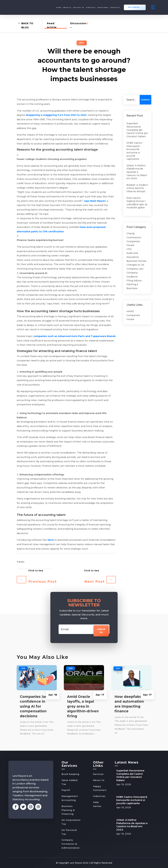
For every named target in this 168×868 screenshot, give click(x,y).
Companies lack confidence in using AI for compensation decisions (35, 706)
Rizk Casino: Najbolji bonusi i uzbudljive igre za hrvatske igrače (137, 203)
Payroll (66, 790)
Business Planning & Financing (68, 810)
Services (77, 7)
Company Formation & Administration (71, 844)
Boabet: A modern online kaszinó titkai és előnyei (137, 188)
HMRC (130, 311)
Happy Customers (100, 788)
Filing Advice (134, 280)
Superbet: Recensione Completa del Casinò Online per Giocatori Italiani (137, 130)
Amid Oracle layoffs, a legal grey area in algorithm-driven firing (83, 706)
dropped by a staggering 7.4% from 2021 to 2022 (56, 115)
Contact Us (115, 7)
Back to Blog (27, 25)
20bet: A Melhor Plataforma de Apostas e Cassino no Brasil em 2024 (137, 172)
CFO (82, 43)
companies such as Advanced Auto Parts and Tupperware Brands (74, 336)
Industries (91, 7)
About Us (67, 7)
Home (59, 7)
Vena (51, 540)
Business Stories (136, 261)
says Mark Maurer (95, 201)
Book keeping (70, 774)
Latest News (103, 7)
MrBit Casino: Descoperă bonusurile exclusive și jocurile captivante (134, 151)
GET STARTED (134, 7)
